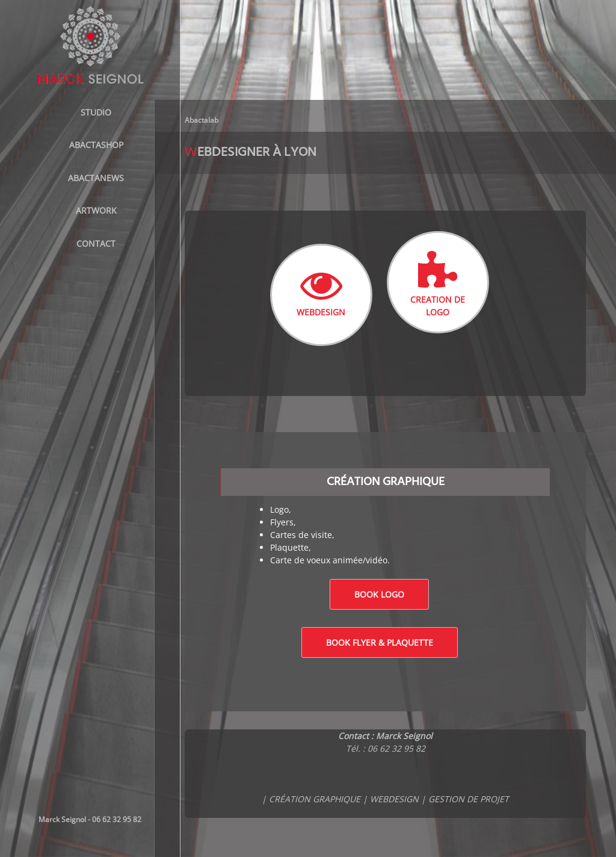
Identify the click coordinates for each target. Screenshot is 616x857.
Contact (96, 243)
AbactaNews (96, 178)
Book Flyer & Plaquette (380, 642)
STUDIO (96, 112)
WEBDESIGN (321, 291)
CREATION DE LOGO (438, 284)
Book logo (379, 594)
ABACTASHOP (96, 145)
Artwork (96, 210)
